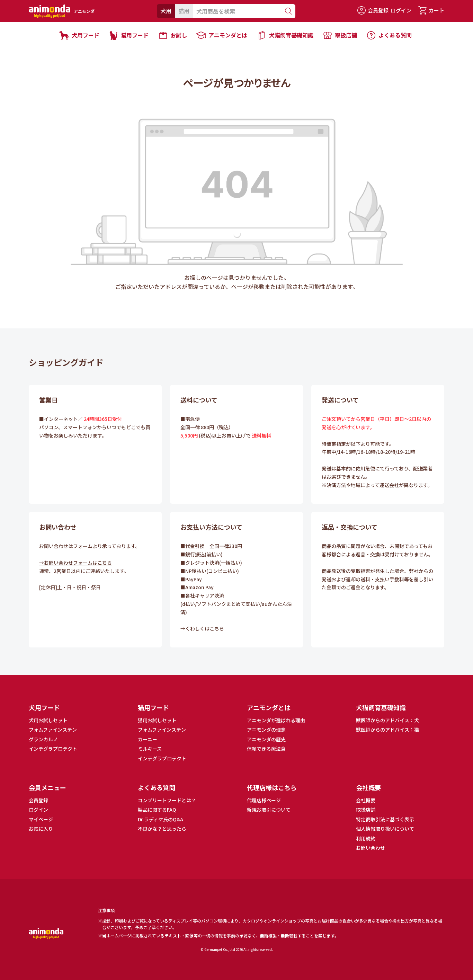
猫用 (184, 11)
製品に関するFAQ (157, 810)
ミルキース (150, 749)
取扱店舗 (366, 810)
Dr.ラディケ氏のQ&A (160, 819)
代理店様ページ (264, 800)
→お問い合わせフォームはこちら (75, 563)
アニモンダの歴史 (266, 739)
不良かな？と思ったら (162, 829)
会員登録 (373, 10)
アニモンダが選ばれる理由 (276, 720)
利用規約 (366, 838)
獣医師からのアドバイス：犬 (387, 720)
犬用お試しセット (48, 720)
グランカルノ (43, 739)
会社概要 (366, 800)
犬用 (166, 11)
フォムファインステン (53, 730)
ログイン (401, 10)
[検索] (288, 11)
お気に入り (41, 829)
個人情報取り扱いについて (385, 829)
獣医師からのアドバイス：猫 (387, 730)
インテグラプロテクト (53, 749)
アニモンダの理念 (266, 730)
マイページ (41, 819)
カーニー (148, 739)
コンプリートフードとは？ (167, 800)
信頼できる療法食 (266, 749)
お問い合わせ (371, 848)
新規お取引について (269, 810)
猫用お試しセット (157, 720)
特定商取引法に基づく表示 (385, 819)
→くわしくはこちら (202, 628)
